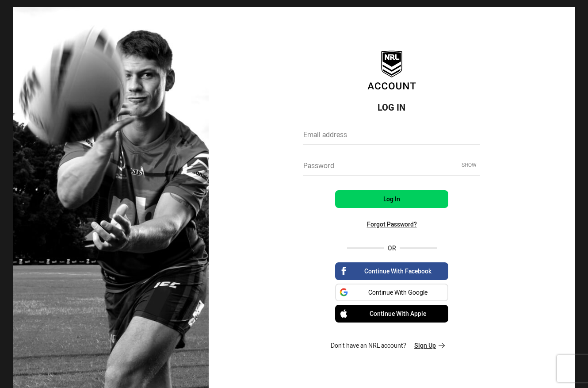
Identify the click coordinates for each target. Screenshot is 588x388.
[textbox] (392, 138)
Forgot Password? (392, 224)
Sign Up (430, 345)
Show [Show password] (469, 165)
